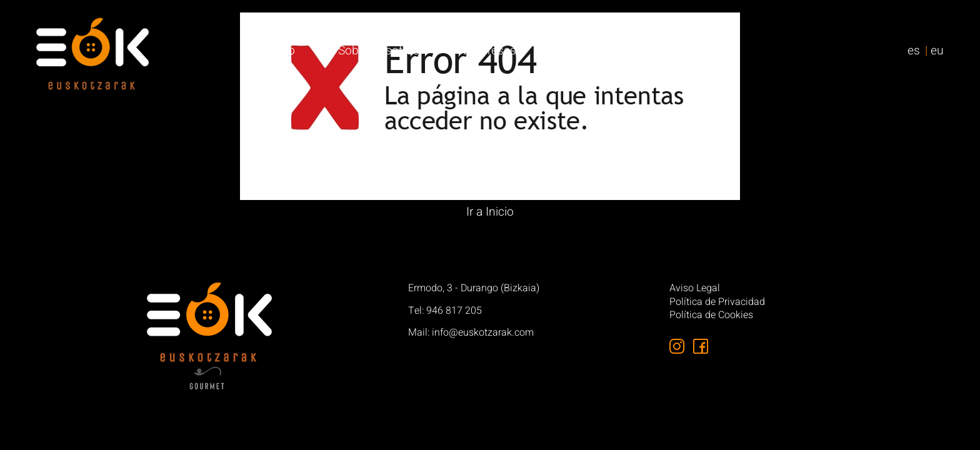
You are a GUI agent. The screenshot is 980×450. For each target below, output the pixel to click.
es (914, 51)
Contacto (689, 51)
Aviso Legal (695, 289)
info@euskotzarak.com (483, 332)
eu (937, 51)
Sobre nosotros (379, 51)
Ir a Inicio (490, 212)
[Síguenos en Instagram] (677, 346)
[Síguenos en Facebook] (701, 346)
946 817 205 (454, 311)
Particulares (591, 51)
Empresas (490, 51)
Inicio (281, 51)
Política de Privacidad (717, 302)
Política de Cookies (711, 316)
